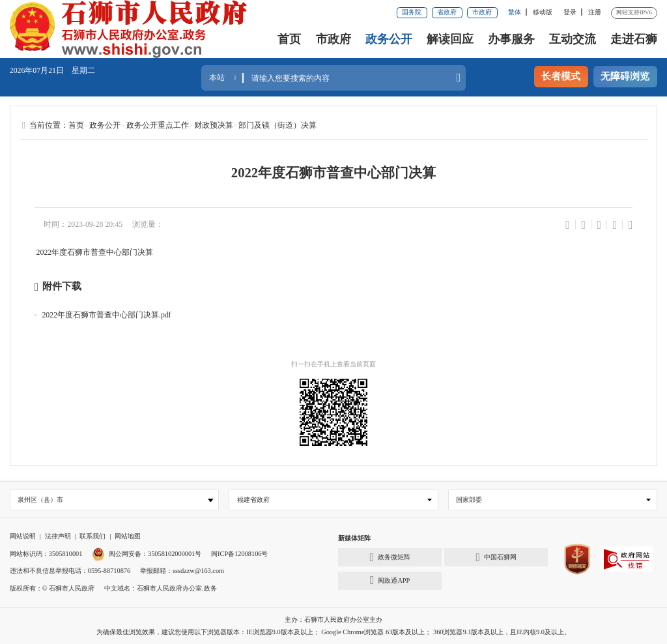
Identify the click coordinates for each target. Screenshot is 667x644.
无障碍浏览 (625, 76)
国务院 (412, 12)
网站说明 (23, 536)
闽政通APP (390, 580)
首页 (289, 39)
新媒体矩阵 (354, 538)
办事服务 (511, 39)
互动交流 (573, 39)
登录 (570, 12)
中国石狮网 (496, 557)
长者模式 (561, 76)
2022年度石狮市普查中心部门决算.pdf (106, 315)
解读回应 (450, 39)
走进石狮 (634, 39)
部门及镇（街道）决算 (277, 125)
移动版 (543, 12)
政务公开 (389, 39)
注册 (595, 12)
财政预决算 (214, 125)
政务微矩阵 (390, 557)
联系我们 (92, 536)
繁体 (515, 12)
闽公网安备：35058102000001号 (147, 554)
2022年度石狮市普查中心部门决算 (95, 252)
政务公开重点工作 (158, 125)
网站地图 (128, 536)
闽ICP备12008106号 (239, 554)
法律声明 (58, 536)
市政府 (482, 12)
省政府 (447, 12)
